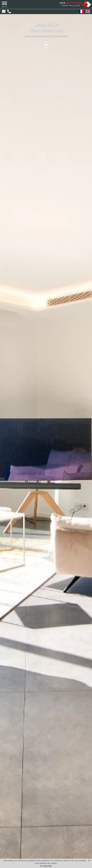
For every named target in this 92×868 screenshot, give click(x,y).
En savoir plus (46, 866)
